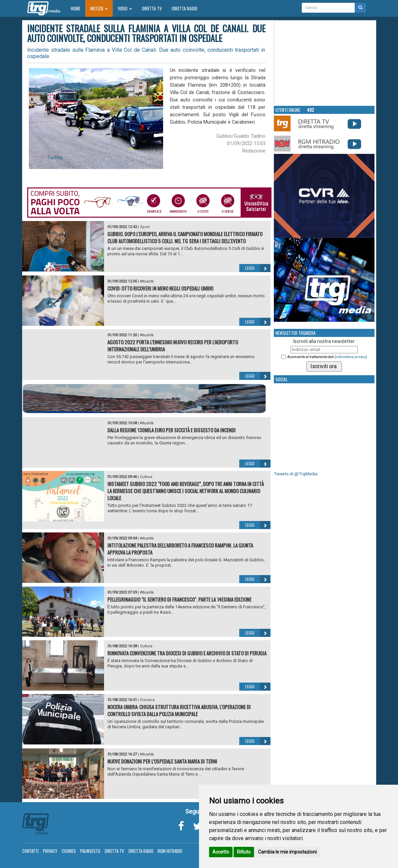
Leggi (258, 268)
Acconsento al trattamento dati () (327, 357)
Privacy (50, 851)
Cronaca (147, 700)
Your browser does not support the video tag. (325, 62)
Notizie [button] (99, 8)
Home (78, 8)
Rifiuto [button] (244, 852)
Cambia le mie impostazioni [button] (287, 852)
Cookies (69, 851)
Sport (145, 227)
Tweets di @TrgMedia (296, 474)
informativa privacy (351, 357)
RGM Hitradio (170, 851)
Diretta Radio (185, 8)
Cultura (146, 477)
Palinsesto (90, 851)
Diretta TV (152, 8)
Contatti (30, 851)
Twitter (55, 158)
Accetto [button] (221, 852)
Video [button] (125, 8)
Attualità (147, 281)
